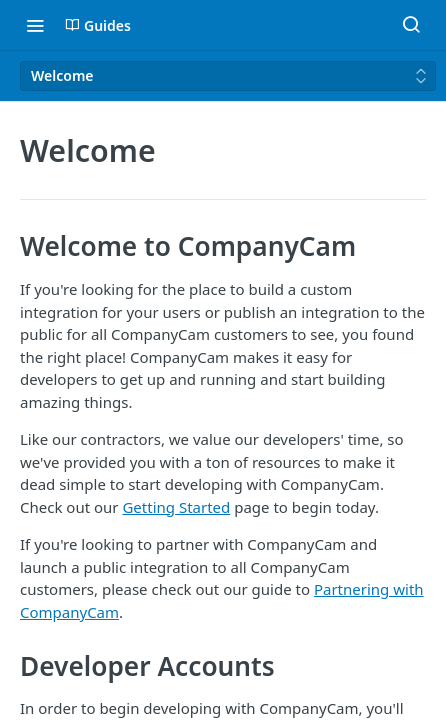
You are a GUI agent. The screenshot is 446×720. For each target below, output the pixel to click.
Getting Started (176, 507)
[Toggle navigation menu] (35, 25)
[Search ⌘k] (411, 25)
